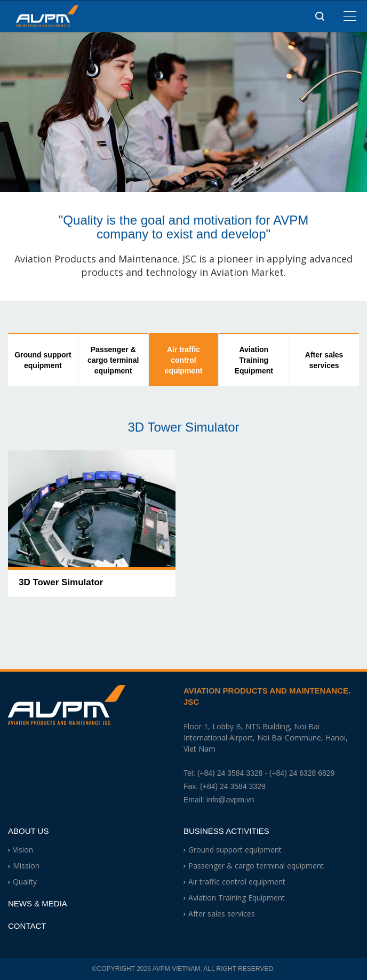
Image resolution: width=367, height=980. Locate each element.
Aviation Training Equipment (254, 360)
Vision (23, 850)
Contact (27, 926)
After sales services (324, 360)
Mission (26, 866)
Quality (25, 882)
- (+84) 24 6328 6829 (300, 773)
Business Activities (226, 831)
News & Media (38, 903)
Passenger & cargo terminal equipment (113, 360)
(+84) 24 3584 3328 (230, 773)
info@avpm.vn (230, 800)
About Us (28, 831)
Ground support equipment (43, 360)
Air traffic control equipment (184, 360)
